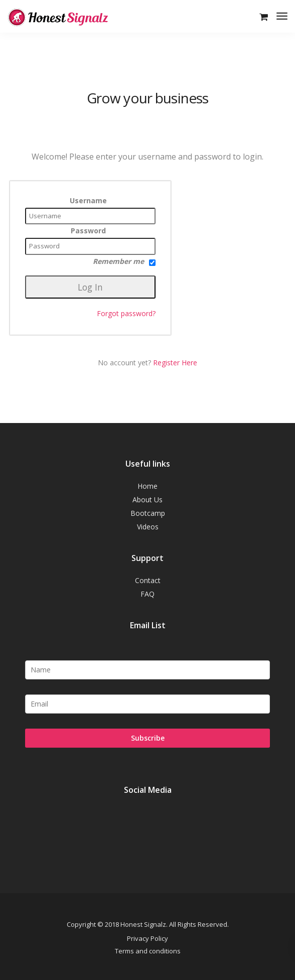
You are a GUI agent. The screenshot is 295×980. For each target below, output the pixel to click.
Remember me (124, 261)
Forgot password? (126, 313)
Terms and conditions (148, 951)
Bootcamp (148, 513)
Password (88, 231)
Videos (148, 527)
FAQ (147, 594)
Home (147, 486)
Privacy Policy (147, 938)
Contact (148, 580)
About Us (147, 500)
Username (88, 201)
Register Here (175, 363)
